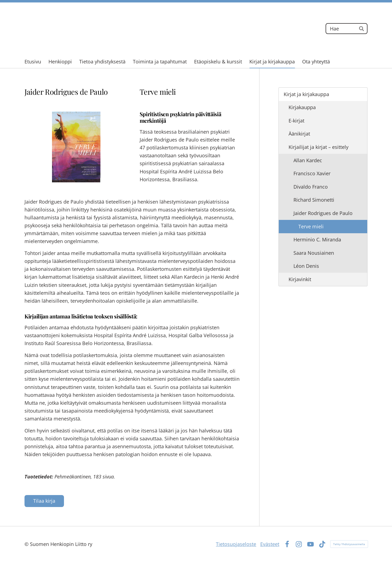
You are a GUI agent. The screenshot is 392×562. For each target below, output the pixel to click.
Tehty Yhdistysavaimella (349, 544)
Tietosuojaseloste (236, 544)
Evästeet (270, 544)
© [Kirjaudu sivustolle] (27, 544)
